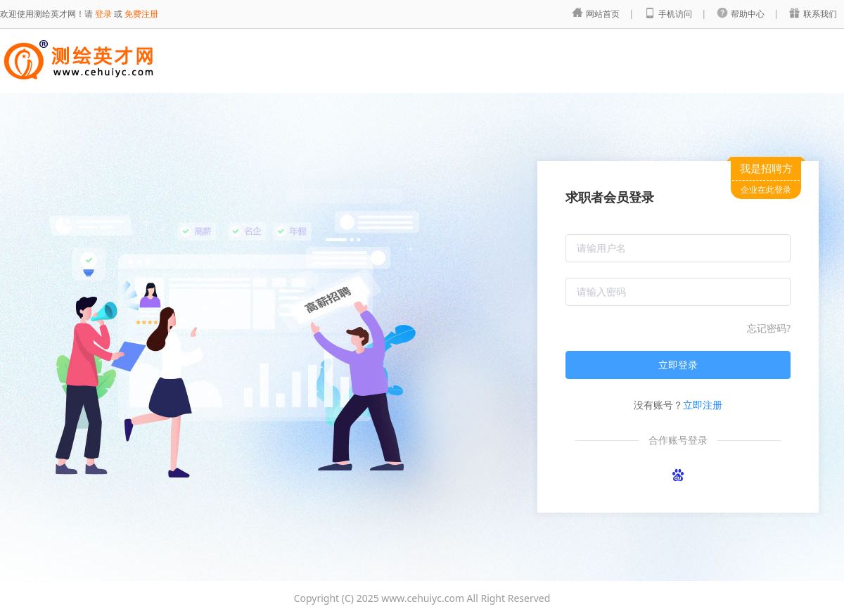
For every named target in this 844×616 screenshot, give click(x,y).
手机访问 (676, 14)
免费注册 (141, 14)
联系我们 (820, 14)
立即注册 (703, 405)
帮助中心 (749, 14)
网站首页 (604, 14)
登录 (103, 14)
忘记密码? (769, 328)
